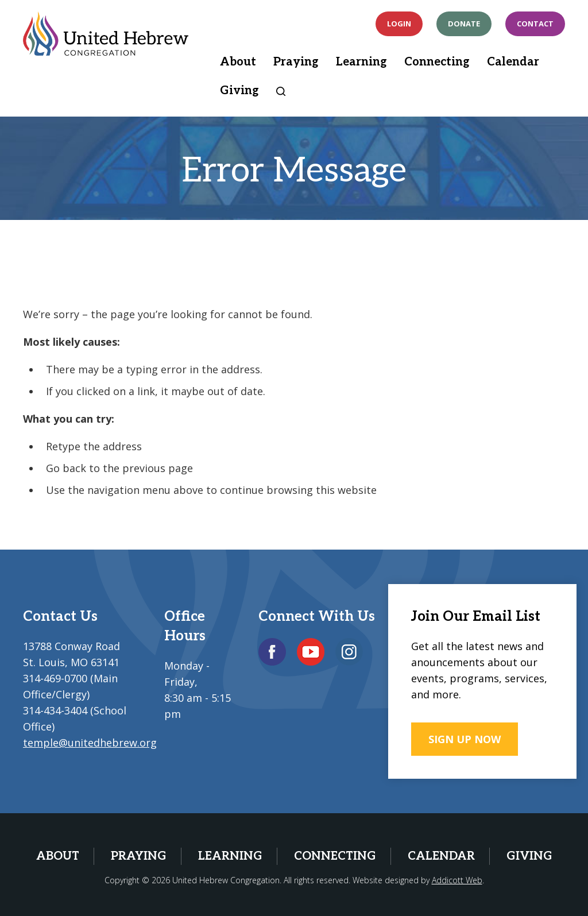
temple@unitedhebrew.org (90, 743)
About (238, 62)
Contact (535, 24)
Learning (361, 62)
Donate (464, 24)
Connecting (437, 62)
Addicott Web (457, 880)
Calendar (513, 62)
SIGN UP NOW (465, 739)
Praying (296, 62)
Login (399, 24)
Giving (239, 91)
